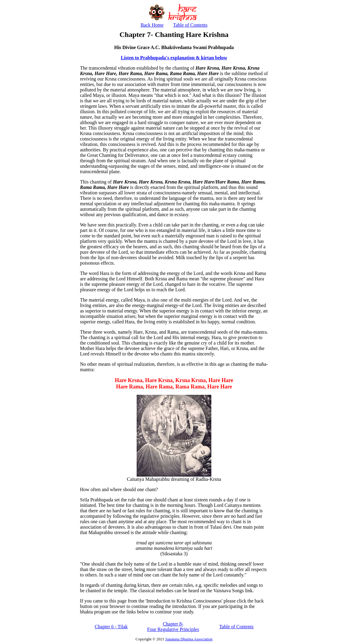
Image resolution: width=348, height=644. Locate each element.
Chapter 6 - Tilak (111, 627)
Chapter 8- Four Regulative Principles (173, 627)
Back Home (152, 25)
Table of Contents (190, 25)
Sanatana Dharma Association (189, 639)
